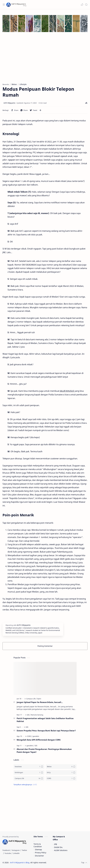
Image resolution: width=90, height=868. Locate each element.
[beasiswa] (29, 767)
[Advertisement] (45, 60)
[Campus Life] (31, 699)
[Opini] (39, 699)
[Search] (86, 5)
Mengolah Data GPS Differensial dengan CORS (39, 740)
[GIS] (29, 715)
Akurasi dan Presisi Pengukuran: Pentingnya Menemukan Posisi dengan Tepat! (44, 751)
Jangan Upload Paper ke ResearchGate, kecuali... (40, 702)
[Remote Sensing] (37, 715)
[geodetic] (36, 736)
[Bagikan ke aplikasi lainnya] (40, 110)
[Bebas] (61, 767)
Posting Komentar (45, 646)
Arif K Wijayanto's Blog (20, 863)
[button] (82, 5)
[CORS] (30, 736)
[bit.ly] (61, 772)
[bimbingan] (29, 772)
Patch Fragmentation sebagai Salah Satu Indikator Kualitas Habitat (45, 720)
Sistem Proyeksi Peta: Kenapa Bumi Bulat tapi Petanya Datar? (46, 731)
